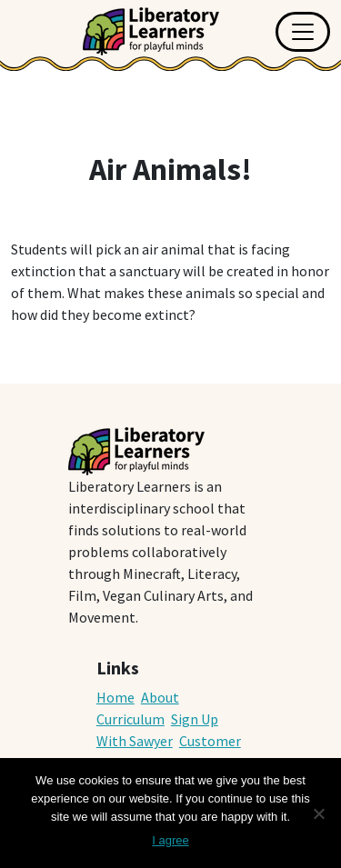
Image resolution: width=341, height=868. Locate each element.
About (160, 697)
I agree (170, 840)
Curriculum (130, 719)
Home (115, 697)
